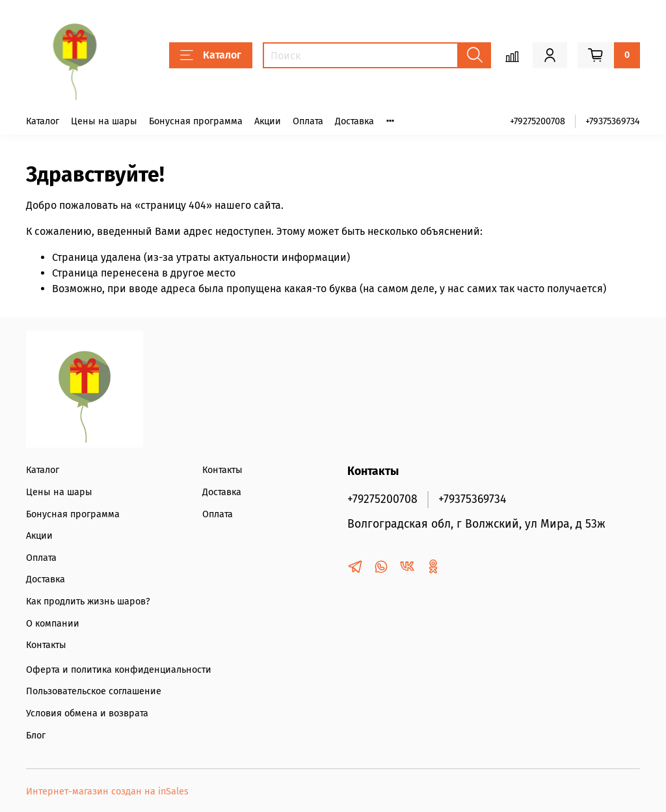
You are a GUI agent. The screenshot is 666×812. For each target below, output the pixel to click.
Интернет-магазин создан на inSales (107, 792)
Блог (36, 736)
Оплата (308, 121)
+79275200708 (538, 121)
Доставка (354, 121)
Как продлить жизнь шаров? (88, 602)
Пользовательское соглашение (94, 691)
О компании (53, 624)
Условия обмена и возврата (87, 713)
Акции (268, 121)
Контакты (46, 645)
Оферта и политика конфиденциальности (119, 670)
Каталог (211, 55)
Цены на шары (104, 121)
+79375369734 (613, 121)
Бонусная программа (196, 121)
